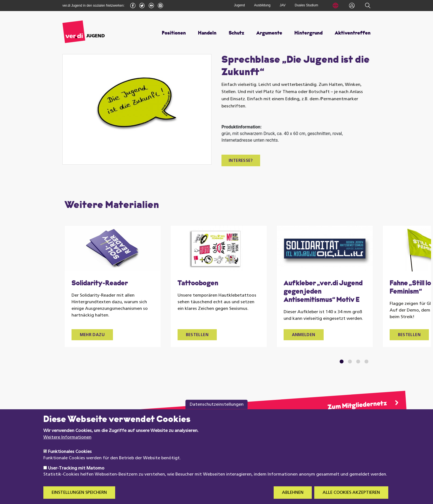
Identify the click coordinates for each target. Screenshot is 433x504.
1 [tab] (341, 361)
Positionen (174, 33)
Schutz (236, 33)
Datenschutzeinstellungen (217, 412)
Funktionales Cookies (70, 460)
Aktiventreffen (353, 33)
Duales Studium (306, 5)
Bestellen (197, 335)
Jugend (239, 5)
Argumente (269, 33)
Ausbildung (262, 5)
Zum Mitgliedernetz (357, 406)
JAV (283, 5)
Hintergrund (308, 33)
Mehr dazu (92, 335)
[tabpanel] (113, 286)
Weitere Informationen (67, 445)
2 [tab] (350, 361)
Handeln (207, 33)
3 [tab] (358, 361)
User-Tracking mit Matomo (76, 476)
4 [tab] (366, 361)
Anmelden (304, 335)
